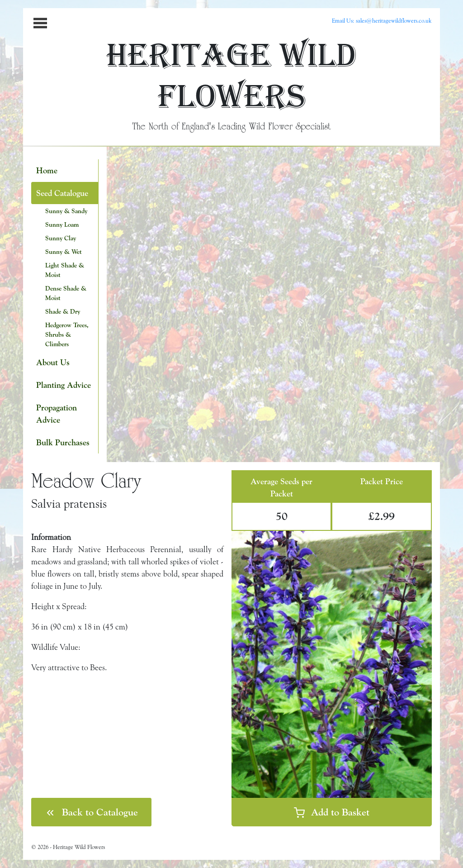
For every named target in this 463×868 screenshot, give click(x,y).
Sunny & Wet (64, 252)
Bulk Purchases (63, 442)
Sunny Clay (61, 238)
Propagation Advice (57, 414)
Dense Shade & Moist (66, 293)
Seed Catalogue (62, 193)
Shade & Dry (63, 311)
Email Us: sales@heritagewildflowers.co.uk (382, 20)
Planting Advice (64, 385)
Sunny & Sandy (66, 211)
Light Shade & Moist (65, 270)
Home (47, 170)
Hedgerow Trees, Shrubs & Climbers (67, 334)
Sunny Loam (62, 224)
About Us (53, 362)
